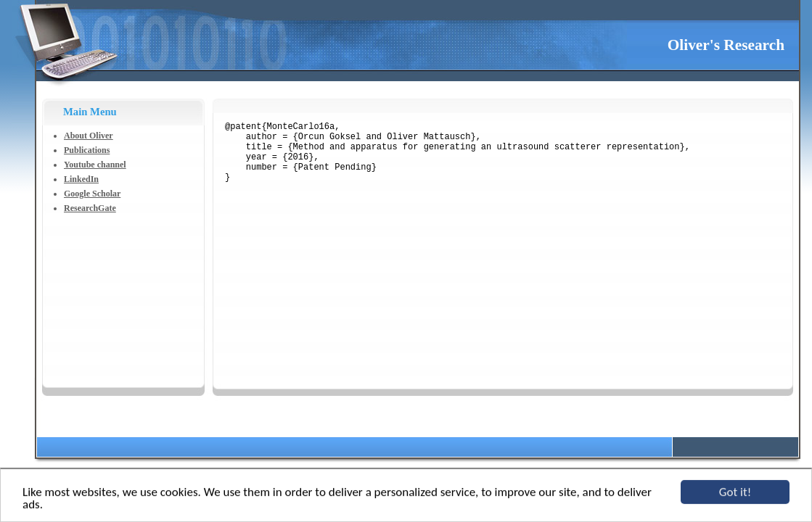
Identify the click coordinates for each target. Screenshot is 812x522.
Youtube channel (95, 165)
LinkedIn (81, 179)
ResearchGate (90, 208)
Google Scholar (92, 194)
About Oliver (89, 136)
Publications (87, 150)
